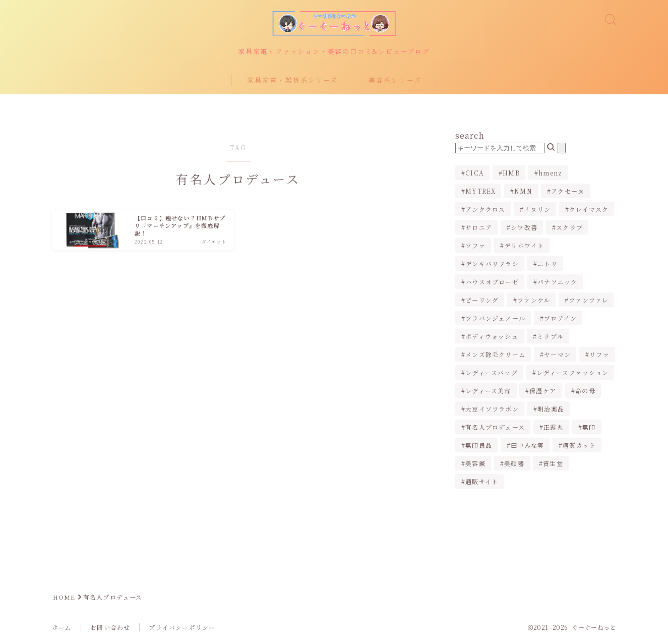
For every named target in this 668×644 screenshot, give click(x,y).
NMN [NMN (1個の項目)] (523, 192)
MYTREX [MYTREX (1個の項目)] (480, 192)
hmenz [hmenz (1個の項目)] (550, 174)
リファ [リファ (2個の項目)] (599, 356)
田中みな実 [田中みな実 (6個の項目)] (527, 447)
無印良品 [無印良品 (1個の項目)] (479, 447)
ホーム (62, 629)
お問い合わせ (110, 629)
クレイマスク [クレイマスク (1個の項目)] (589, 211)
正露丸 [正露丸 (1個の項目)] (554, 428)
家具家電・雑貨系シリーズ (292, 81)
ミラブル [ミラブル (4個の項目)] (550, 338)
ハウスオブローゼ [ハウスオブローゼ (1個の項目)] (492, 283)
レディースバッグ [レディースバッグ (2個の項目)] (492, 374)
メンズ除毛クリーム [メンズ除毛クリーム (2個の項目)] (495, 356)
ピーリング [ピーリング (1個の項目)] (482, 301)
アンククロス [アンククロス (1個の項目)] (485, 211)
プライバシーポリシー (182, 629)
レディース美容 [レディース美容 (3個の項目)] (488, 392)
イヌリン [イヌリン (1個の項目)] (537, 211)
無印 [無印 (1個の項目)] (589, 428)
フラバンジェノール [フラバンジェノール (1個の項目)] (495, 319)
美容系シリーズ (395, 81)
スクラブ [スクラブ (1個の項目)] (569, 229)
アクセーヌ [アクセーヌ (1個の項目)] (568, 192)
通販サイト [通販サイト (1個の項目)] (482, 483)
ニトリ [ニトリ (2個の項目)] (548, 265)
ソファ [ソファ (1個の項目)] (475, 247)
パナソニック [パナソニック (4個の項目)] (557, 283)
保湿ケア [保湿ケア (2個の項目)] (543, 392)
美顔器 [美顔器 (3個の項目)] (514, 465)
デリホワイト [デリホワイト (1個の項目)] (524, 247)
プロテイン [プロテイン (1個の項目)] (560, 319)
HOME (64, 599)
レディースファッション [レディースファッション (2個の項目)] (572, 374)
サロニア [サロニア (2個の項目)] (479, 229)
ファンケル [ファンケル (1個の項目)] (534, 301)
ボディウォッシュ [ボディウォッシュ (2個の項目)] (492, 338)
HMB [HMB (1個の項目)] (511, 174)
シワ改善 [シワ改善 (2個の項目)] (524, 229)
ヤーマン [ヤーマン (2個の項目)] (557, 356)
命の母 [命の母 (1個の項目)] (585, 392)
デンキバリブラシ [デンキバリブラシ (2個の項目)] (492, 265)
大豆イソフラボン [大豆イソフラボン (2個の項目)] (492, 410)
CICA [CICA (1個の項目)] (475, 174)
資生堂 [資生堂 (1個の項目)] (553, 465)
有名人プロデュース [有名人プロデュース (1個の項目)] (495, 428)
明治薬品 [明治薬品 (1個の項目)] (551, 410)
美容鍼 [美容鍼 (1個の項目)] (475, 465)
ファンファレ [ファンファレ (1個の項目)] (589, 301)
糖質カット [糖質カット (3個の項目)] (579, 447)
